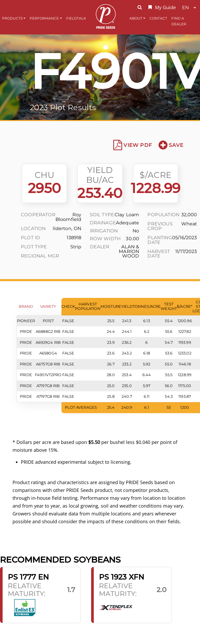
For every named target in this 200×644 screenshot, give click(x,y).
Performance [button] (44, 18)
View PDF (133, 145)
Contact (158, 18)
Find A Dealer (179, 21)
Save (171, 145)
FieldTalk (76, 18)
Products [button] (12, 18)
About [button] (136, 18)
